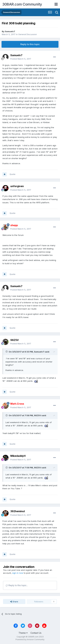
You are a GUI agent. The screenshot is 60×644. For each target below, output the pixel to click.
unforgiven (17, 186)
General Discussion (28, 34)
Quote (12, 174)
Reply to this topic (30, 44)
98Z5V (15, 340)
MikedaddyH (18, 456)
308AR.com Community (22, 4)
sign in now (18, 573)
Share (14, 602)
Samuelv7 (10, 31)
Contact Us (36, 633)
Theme (23, 633)
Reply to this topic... (17, 585)
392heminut (18, 511)
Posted (21, 59)
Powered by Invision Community (30, 639)
